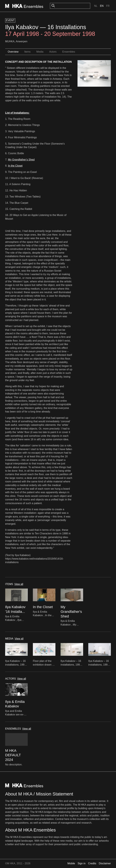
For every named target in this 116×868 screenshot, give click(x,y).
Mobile (71, 863)
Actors (53, 52)
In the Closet (15, 166)
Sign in (82, 863)
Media (40, 52)
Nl (96, 6)
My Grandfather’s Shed (21, 160)
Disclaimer (105, 863)
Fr (108, 6)
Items (27, 52)
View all (19, 584)
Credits (92, 863)
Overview (13, 52)
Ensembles (69, 52)
